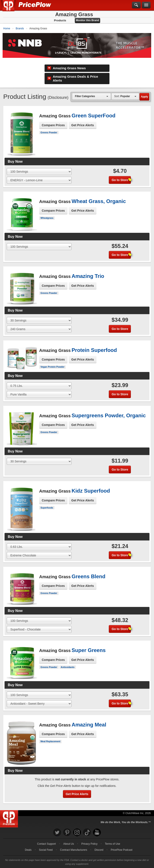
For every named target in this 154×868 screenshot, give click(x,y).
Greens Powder (49, 128)
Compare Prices (53, 120)
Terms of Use (113, 839)
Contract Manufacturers (73, 845)
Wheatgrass (47, 213)
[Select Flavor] (39, 175)
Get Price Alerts (83, 120)
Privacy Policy (89, 839)
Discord (99, 845)
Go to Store (121, 175)
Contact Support (46, 839)
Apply (144, 92)
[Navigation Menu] (146, 5)
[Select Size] (39, 167)
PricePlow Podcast (122, 845)
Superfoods (47, 503)
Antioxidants (68, 662)
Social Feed (46, 845)
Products (60, 20)
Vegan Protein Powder (52, 362)
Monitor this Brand (87, 20)
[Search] (136, 5)
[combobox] (91, 91)
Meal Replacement (50, 736)
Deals (28, 845)
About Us (68, 839)
